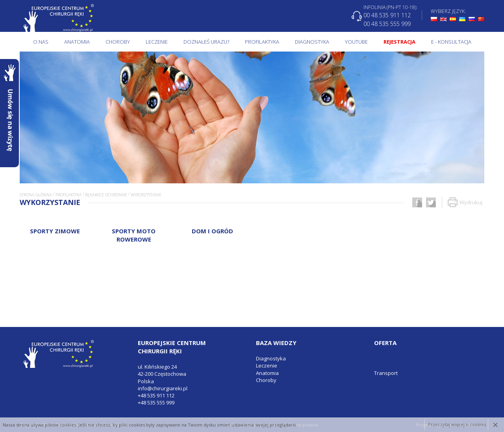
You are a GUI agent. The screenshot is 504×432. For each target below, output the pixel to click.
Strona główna (36, 195)
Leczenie (157, 42)
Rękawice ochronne (106, 195)
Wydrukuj (465, 202)
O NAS (41, 42)
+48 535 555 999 (156, 402)
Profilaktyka (262, 42)
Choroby (118, 42)
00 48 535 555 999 (387, 23)
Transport (386, 373)
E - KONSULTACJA (451, 42)
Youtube (356, 42)
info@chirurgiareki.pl (163, 388)
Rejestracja (399, 42)
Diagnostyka (312, 42)
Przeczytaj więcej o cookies (457, 425)
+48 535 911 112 (156, 395)
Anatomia (77, 42)
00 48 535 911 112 (387, 15)
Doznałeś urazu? (206, 42)
